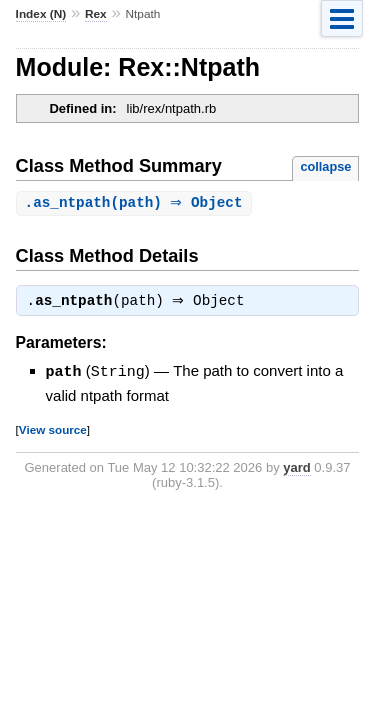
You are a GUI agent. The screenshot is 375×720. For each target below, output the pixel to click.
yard (296, 469)
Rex (96, 14)
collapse (325, 166)
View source (53, 431)
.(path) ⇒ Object (136, 203)
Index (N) (41, 14)
